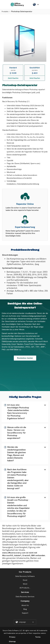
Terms (38, 637)
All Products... (25, 588)
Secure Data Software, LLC (12, 630)
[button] (25, 412)
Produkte (5, 11)
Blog (25, 609)
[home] (17, 5)
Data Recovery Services (25, 597)
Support (25, 613)
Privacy (12, 637)
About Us (25, 605)
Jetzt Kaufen (13, 78)
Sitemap (12, 641)
